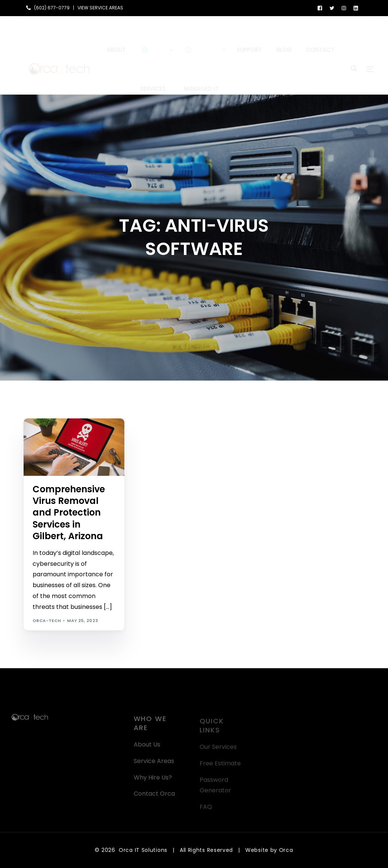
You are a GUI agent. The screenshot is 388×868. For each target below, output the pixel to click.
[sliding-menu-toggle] (370, 55)
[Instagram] (344, 8)
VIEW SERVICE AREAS (100, 8)
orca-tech (47, 621)
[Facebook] (320, 8)
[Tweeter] (332, 8)
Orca (286, 850)
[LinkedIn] (356, 8)
